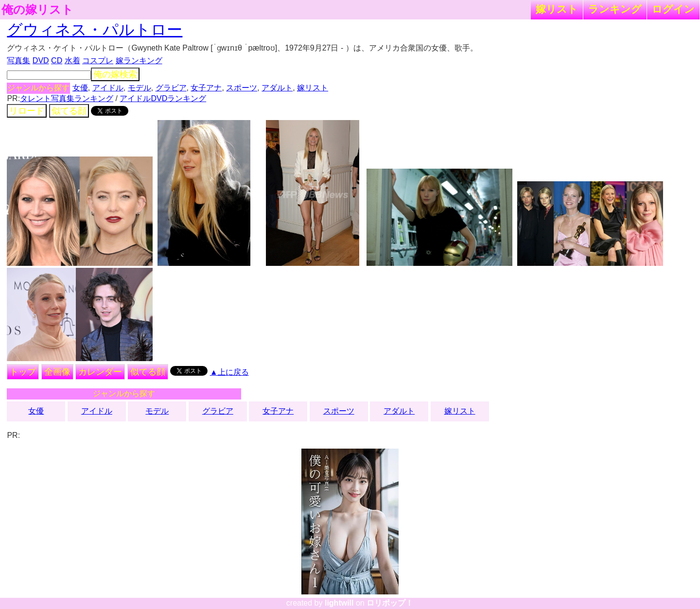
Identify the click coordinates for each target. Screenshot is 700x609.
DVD (41, 61)
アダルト (277, 88)
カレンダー (100, 372)
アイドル (108, 88)
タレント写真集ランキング (67, 98)
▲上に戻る (229, 372)
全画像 (57, 372)
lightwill (339, 603)
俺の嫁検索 (115, 74)
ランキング (615, 9)
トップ (23, 372)
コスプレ (98, 61)
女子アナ (206, 88)
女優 (80, 88)
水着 (72, 61)
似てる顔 (69, 111)
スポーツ (242, 88)
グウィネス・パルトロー (95, 30)
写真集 (18, 61)
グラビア (171, 88)
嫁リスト (557, 9)
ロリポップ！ (390, 603)
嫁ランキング (139, 61)
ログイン (673, 9)
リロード (27, 111)
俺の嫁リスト (37, 10)
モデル (140, 88)
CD (57, 61)
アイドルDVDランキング (163, 98)
